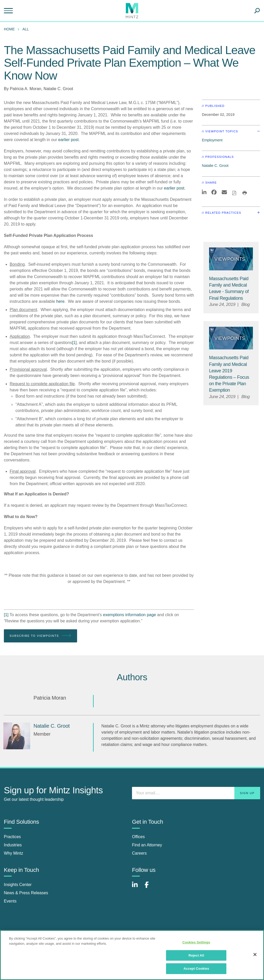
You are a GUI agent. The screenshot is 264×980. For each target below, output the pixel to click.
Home (9, 29)
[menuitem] (11, 29)
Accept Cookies (196, 969)
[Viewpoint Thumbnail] (231, 259)
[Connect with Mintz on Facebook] (150, 887)
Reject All (196, 955)
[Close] (255, 955)
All (26, 29)
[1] (74, 343)
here (60, 301)
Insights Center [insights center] (18, 885)
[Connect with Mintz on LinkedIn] (137, 887)
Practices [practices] (12, 837)
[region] (132, 955)
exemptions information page (130, 615)
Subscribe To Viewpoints (40, 636)
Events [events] (10, 901)
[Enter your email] (196, 793)
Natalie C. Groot (58, 89)
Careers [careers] (139, 853)
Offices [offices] (138, 837)
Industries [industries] (13, 845)
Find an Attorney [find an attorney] (147, 845)
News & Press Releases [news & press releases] (26, 893)
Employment (212, 140)
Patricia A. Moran (26, 89)
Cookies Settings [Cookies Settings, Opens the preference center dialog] (196, 942)
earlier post (68, 140)
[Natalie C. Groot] (17, 736)
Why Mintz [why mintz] (14, 853)
